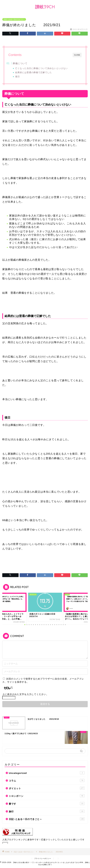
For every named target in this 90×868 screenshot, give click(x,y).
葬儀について (20, 63)
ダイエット (47, 788)
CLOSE (77, 55)
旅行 (47, 811)
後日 (18, 77)
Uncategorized (47, 773)
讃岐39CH (45, 7)
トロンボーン (47, 796)
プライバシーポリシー (43, 858)
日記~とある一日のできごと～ (14, 19)
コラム (47, 780)
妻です (47, 804)
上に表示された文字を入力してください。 (25, 694)
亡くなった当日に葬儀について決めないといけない (41, 68)
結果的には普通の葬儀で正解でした (34, 72)
